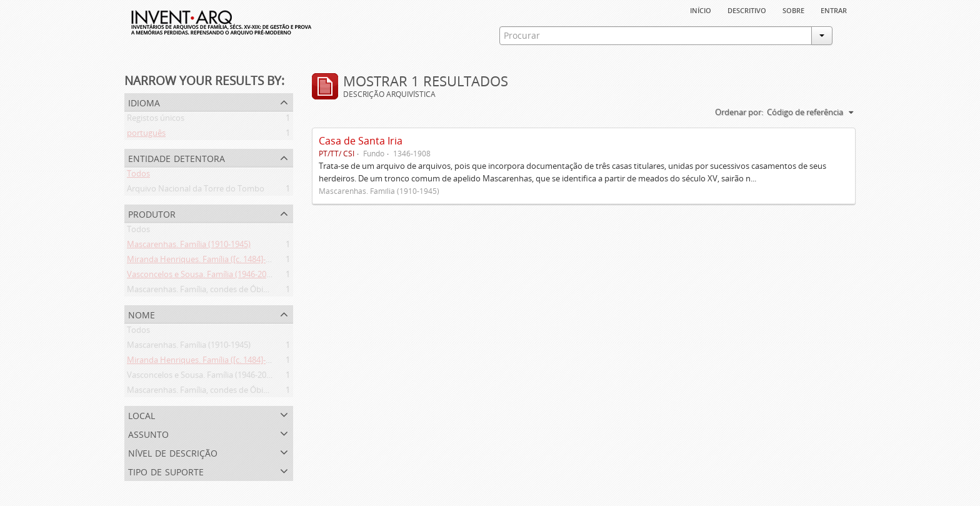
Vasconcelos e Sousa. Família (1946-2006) (202, 276)
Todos (138, 176)
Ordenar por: (739, 112)
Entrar (834, 9)
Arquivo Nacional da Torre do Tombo (196, 191)
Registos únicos (156, 120)
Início (701, 9)
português (146, 135)
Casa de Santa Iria (361, 141)
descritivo (747, 9)
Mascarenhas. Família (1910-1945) (189, 246)
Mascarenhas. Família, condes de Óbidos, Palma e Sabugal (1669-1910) (256, 291)
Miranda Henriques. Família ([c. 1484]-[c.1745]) (212, 261)
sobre (793, 9)
